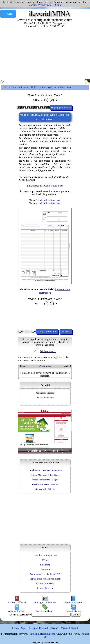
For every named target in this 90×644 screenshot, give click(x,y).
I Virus (45, 560)
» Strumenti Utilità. (28, 87)
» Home (13, 87)
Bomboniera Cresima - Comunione (45, 470)
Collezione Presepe (45, 393)
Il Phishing (45, 565)
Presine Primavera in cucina (45, 484)
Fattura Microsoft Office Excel (45, 475)
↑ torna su (66, 331)
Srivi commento (45, 351)
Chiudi (59, 5)
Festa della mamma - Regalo (45, 480)
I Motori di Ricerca (45, 583)
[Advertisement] (45, 53)
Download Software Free (45, 555)
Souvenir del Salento (45, 489)
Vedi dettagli (45, 5)
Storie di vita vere (45, 397)
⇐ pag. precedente (61, 107)
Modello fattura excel (52, 186)
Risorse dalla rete (45, 588)
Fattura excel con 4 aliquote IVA (45, 574)
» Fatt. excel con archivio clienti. (56, 87)
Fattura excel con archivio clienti (45, 579)
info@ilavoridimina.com (42, 634)
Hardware (45, 569)
